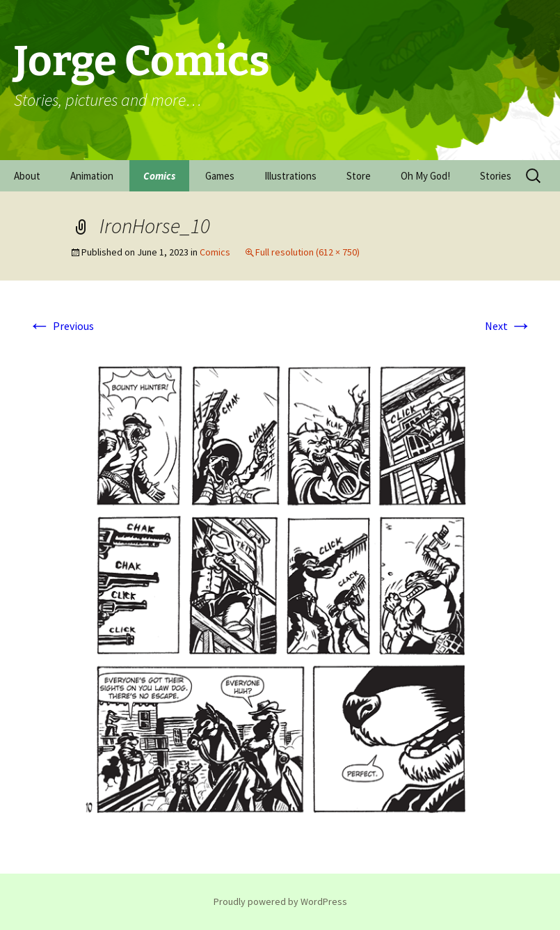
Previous (61, 326)
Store (359, 176)
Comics (159, 176)
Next (509, 326)
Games (220, 176)
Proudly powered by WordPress (280, 901)
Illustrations (290, 176)
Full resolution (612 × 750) (307, 252)
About (27, 176)
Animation (92, 176)
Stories (496, 176)
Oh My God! (425, 176)
